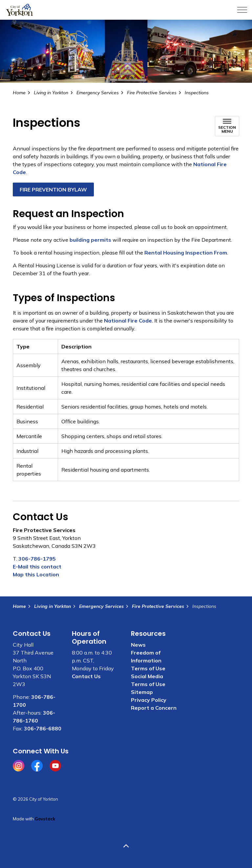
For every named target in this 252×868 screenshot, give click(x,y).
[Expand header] (242, 10)
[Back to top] (126, 846)
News (138, 645)
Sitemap (142, 692)
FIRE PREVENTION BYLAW (53, 189)
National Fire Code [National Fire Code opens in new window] (128, 321)
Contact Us (86, 676)
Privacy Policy (149, 700)
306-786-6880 (43, 728)
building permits (90, 240)
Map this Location (36, 574)
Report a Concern (154, 708)
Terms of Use (148, 668)
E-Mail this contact (37, 567)
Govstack (45, 819)
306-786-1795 (37, 559)
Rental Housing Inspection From (186, 253)
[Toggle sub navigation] (227, 126)
